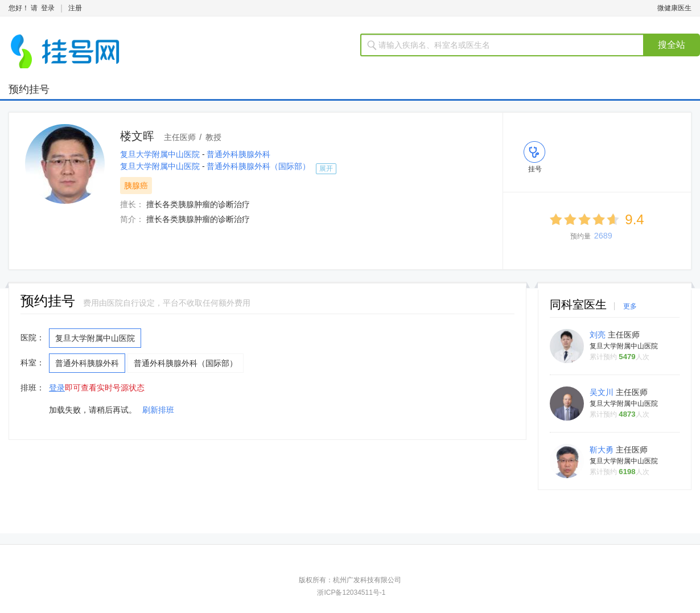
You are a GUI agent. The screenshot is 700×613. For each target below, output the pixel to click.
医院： (32, 338)
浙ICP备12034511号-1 (351, 593)
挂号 (535, 169)
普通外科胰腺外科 (238, 154)
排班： (32, 388)
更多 (630, 306)
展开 (326, 168)
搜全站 (672, 45)
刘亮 (599, 335)
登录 (48, 8)
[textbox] (509, 45)
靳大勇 (603, 450)
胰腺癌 (136, 186)
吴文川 (603, 392)
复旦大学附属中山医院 (161, 154)
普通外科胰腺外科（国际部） (258, 166)
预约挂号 (29, 89)
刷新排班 (158, 410)
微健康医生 (674, 8)
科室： (32, 363)
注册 (75, 8)
